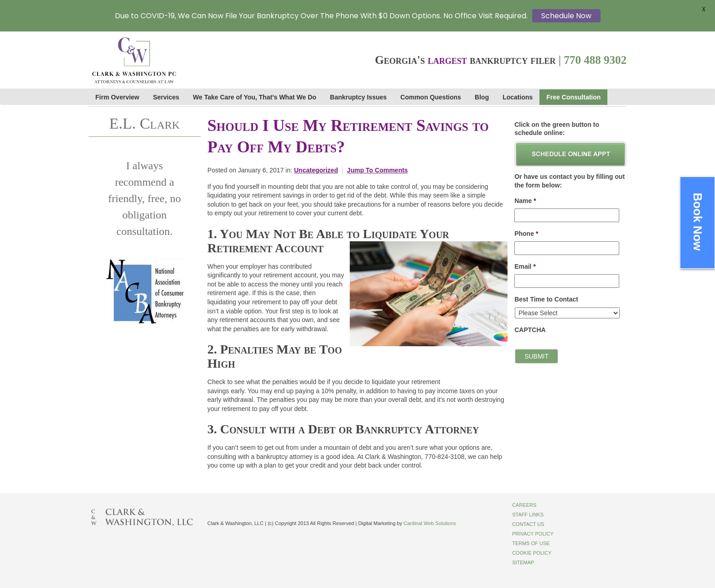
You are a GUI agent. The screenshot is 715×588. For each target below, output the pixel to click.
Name (525, 201)
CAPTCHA (530, 330)
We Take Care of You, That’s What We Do (254, 97)
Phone (526, 234)
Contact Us (528, 524)
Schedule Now (566, 16)
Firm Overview (117, 97)
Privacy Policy (533, 534)
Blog (482, 97)
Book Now (698, 221)
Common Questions (431, 97)
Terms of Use (531, 543)
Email (525, 266)
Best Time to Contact (546, 299)
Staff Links (528, 515)
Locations (518, 97)
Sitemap (523, 562)
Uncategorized (316, 170)
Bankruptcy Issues (359, 97)
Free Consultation (573, 97)
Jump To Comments (378, 170)
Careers (524, 505)
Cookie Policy (532, 553)
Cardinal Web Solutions (430, 523)
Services (166, 97)
